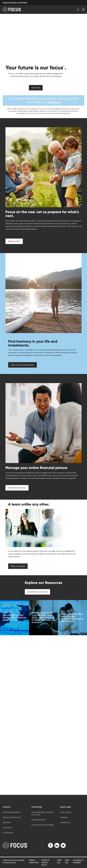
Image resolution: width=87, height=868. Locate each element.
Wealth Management (12, 812)
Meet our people (18, 566)
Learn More (54, 102)
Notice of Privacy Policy (46, 863)
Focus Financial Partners (43, 825)
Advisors (7, 823)
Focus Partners (38, 820)
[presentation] (43, 37)
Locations (7, 828)
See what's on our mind (37, 592)
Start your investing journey (22, 365)
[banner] (15, 9)
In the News (8, 833)
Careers (64, 818)
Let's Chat (36, 88)
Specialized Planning (12, 818)
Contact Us (65, 823)
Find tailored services (17, 488)
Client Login (66, 812)
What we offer (14, 241)
